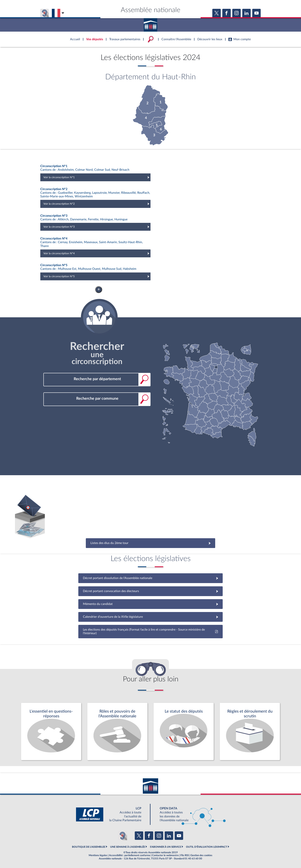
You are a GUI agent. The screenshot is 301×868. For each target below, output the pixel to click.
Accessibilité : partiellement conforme (130, 855)
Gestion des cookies (201, 855)
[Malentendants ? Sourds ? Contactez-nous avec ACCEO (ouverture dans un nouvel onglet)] (122, 836)
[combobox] (97, 379)
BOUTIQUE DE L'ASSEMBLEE (89, 847)
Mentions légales (98, 855)
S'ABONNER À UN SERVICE (165, 847)
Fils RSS (185, 855)
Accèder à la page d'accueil (150, 24)
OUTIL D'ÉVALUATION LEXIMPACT (207, 847)
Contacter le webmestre (165, 855)
